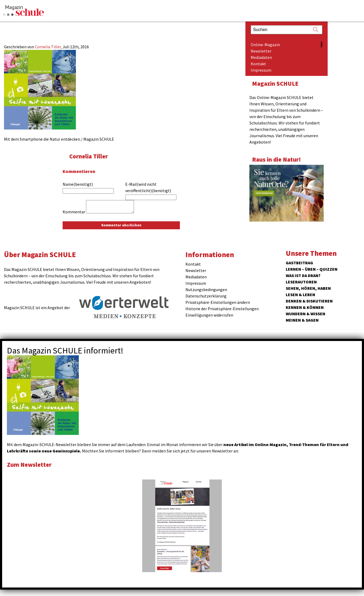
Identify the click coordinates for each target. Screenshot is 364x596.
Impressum (261, 70)
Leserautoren (301, 282)
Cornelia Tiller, (49, 47)
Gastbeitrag (299, 263)
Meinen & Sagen (302, 320)
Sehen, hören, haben (308, 288)
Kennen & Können (305, 307)
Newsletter (261, 51)
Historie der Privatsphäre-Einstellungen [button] (222, 309)
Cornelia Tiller (88, 156)
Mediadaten (261, 57)
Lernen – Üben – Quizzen (312, 269)
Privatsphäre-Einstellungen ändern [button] (218, 302)
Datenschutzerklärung (206, 296)
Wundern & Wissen (305, 314)
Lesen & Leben (300, 295)
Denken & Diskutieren (309, 301)
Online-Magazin (265, 45)
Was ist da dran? (303, 275)
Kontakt (258, 64)
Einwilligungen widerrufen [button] (209, 315)
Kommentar (74, 212)
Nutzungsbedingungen (206, 290)
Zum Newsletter (29, 465)
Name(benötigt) (78, 184)
